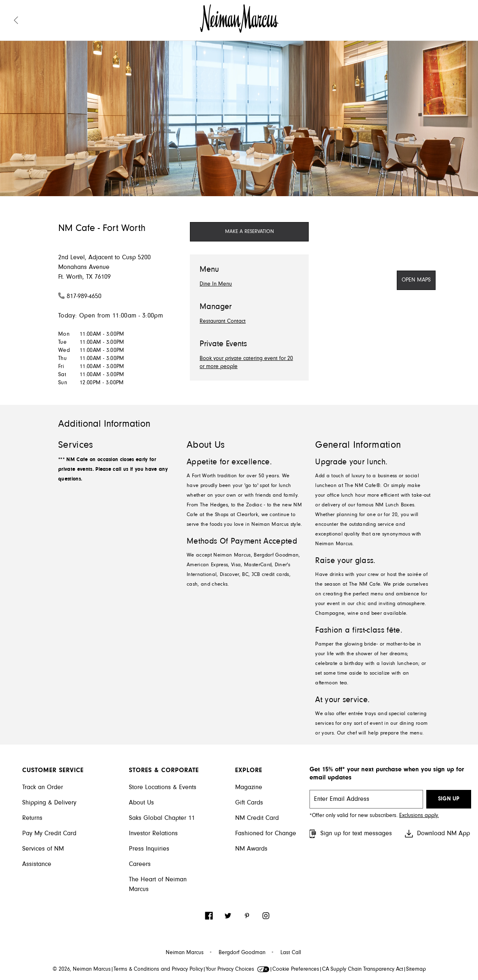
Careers (140, 864)
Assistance (37, 864)
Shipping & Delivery (49, 803)
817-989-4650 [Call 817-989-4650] (84, 296)
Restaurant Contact (223, 322)
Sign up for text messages (350, 834)
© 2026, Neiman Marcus (82, 969)
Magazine (249, 787)
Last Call (291, 953)
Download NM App (437, 834)
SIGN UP (449, 799)
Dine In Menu (216, 284)
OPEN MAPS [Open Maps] (416, 280)
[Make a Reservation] (249, 232)
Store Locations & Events (163, 787)
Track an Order (43, 787)
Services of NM (43, 849)
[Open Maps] (416, 280)
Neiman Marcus (185, 953)
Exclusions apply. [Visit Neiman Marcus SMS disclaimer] (419, 816)
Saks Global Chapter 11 (162, 818)
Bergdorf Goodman (242, 953)
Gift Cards (249, 803)
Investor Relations (153, 834)
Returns (32, 818)
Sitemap (416, 969)
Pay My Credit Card (49, 834)
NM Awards (251, 849)
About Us (141, 803)
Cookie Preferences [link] (296, 969)
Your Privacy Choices (238, 969)
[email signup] (366, 799)
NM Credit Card (257, 818)
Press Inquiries (149, 849)
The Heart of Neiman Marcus (158, 885)
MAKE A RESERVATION (250, 232)
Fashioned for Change (266, 834)
